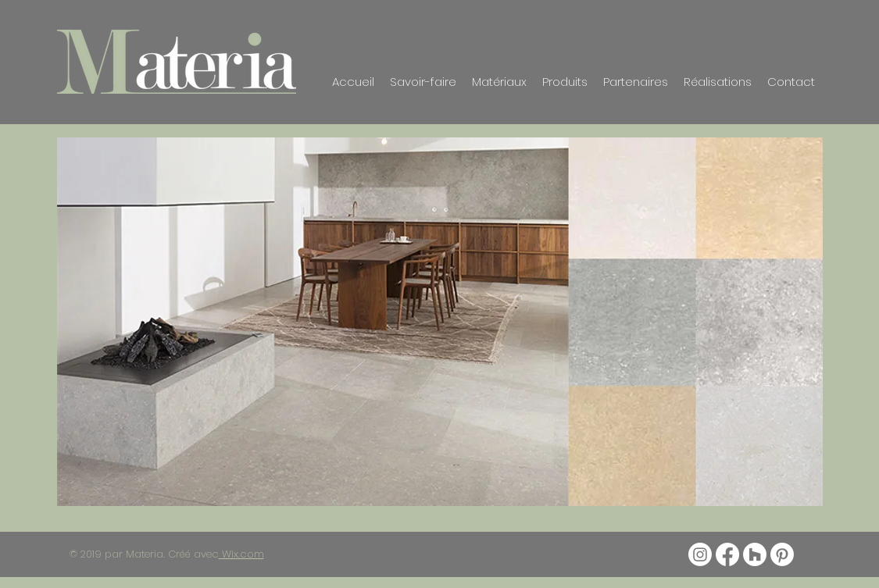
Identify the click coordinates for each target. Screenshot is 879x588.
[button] (440, 322)
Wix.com (241, 554)
